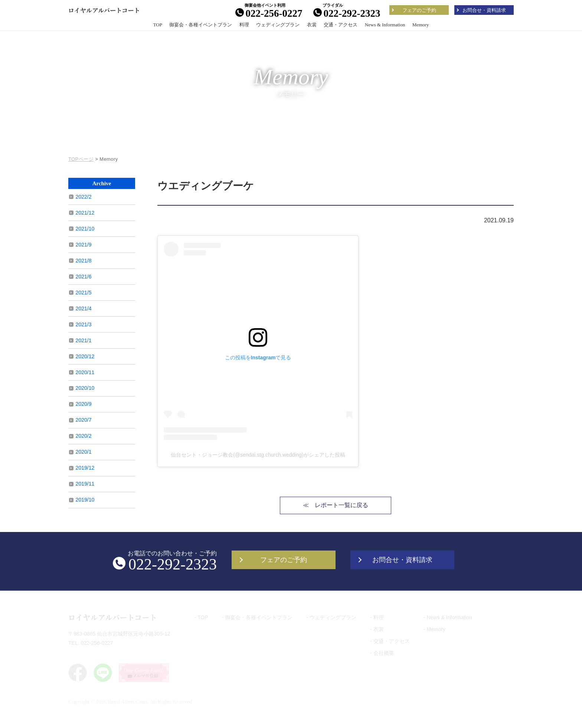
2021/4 (84, 308)
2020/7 (84, 420)
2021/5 (84, 293)
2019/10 (85, 500)
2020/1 (84, 452)
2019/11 (85, 484)
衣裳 (312, 25)
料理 (244, 25)
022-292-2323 (347, 13)
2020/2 (84, 436)
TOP (158, 25)
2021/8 (84, 261)
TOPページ (81, 159)
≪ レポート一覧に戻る (336, 505)
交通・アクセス (341, 25)
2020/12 (85, 356)
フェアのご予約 (419, 10)
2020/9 (84, 404)
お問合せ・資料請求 (484, 10)
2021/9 (84, 245)
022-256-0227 (269, 13)
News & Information (385, 25)
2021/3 (84, 324)
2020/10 (85, 388)
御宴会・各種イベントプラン (201, 25)
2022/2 (84, 197)
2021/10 (85, 229)
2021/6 (84, 277)
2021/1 (84, 340)
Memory (421, 25)
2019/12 (85, 468)
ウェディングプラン (278, 25)
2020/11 (85, 372)
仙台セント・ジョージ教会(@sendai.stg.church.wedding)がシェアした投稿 (258, 455)
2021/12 (85, 213)
